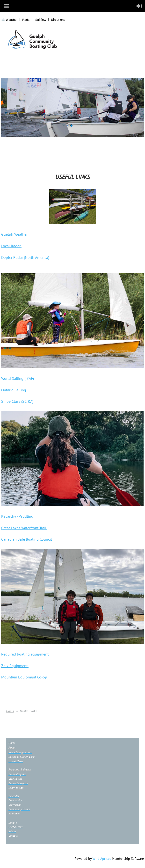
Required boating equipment (25, 654)
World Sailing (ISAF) (18, 378)
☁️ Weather (9, 20)
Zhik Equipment (15, 666)
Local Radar (11, 246)
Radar (26, 20)
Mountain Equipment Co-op (24, 677)
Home (10, 711)
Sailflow (41, 20)
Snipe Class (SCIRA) (17, 401)
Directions (58, 20)
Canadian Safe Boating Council (27, 539)
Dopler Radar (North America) (25, 257)
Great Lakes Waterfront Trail (24, 528)
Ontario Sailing (14, 390)
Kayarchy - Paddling (17, 516)
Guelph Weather (14, 234)
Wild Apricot (102, 859)
